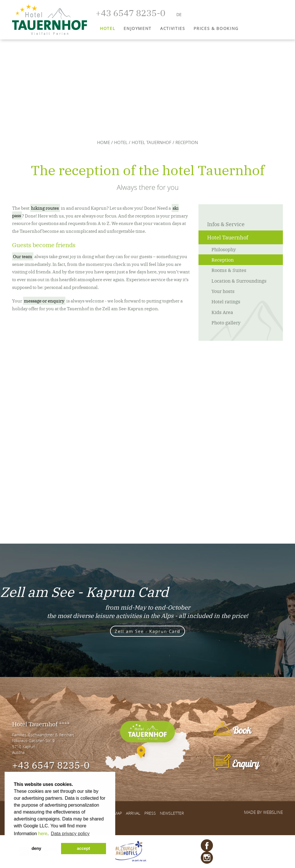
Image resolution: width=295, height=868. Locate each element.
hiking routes (45, 208)
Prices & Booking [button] (216, 28)
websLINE (273, 812)
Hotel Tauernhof (152, 142)
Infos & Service (226, 224)
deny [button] (36, 848)
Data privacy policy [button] (70, 834)
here (43, 834)
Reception (223, 260)
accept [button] (84, 848)
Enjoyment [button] (138, 28)
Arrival (133, 813)
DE (179, 15)
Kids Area (222, 312)
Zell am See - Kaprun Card (147, 631)
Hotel (121, 142)
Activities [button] (173, 28)
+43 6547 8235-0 (51, 764)
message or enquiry (44, 301)
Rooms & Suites (229, 270)
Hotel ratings (226, 301)
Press (150, 813)
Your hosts (223, 291)
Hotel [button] (107, 28)
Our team (23, 256)
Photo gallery (226, 322)
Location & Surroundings (239, 281)
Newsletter (172, 813)
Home (104, 142)
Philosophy (224, 249)
